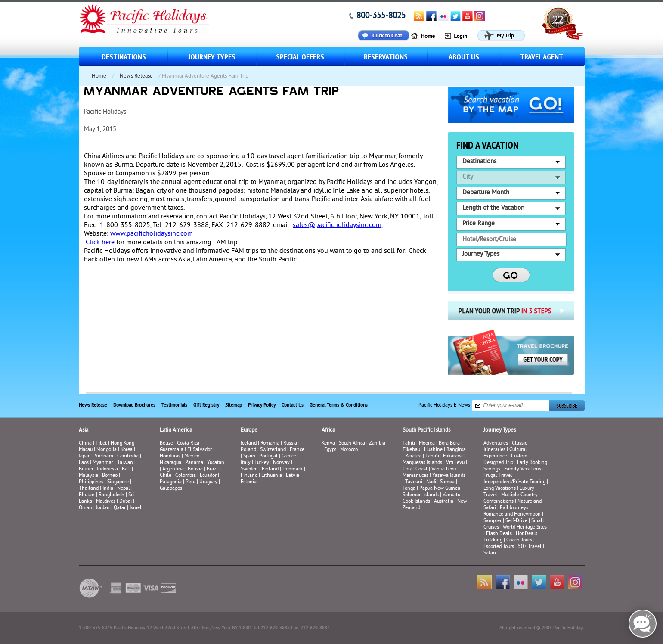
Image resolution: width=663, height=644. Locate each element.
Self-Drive (516, 521)
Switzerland (273, 450)
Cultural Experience (505, 453)
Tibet (102, 443)
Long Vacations (500, 489)
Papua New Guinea (440, 489)
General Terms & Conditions (339, 405)
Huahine (433, 450)
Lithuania (272, 476)
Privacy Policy (262, 405)
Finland (270, 469)
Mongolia (107, 450)
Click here (99, 243)
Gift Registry (206, 405)
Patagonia (171, 482)
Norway (281, 463)
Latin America (176, 430)
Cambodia (128, 456)
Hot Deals (527, 534)
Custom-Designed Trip (506, 460)
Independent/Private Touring (514, 482)
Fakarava (453, 456)
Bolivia (195, 469)
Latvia (293, 476)
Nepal (124, 489)
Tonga (409, 489)
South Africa (352, 443)
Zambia (377, 443)
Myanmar (103, 463)
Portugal (268, 456)
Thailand (89, 489)
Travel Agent (542, 57)
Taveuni (414, 482)
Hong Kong (122, 443)
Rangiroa (456, 450)
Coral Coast (415, 469)
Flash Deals (499, 534)
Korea (127, 450)
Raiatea (413, 456)
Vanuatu (451, 495)
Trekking (493, 540)
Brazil (213, 469)
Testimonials (174, 405)
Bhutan (87, 495)
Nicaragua (170, 463)
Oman (85, 508)
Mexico (192, 456)
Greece (289, 456)
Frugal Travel (498, 476)
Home (99, 76)
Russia (290, 443)
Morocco (349, 450)
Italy (246, 463)
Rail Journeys (514, 508)
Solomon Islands (421, 495)
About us (464, 57)
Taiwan (125, 463)
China (85, 443)
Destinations (124, 57)
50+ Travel (530, 547)
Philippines (91, 482)
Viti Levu (455, 463)
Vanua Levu (444, 469)
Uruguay (208, 482)
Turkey (262, 463)
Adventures (496, 443)
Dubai (125, 502)
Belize (166, 443)
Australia (444, 502)
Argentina (173, 469)
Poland (248, 450)
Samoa (447, 482)
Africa (328, 430)
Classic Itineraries (505, 447)
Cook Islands (416, 502)
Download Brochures (134, 405)
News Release (136, 76)
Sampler (493, 521)
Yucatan (216, 463)
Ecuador (208, 476)
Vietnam (104, 456)
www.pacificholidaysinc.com (152, 234)
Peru (191, 482)
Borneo (110, 476)
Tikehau (411, 450)
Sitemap (234, 405)
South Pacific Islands (426, 430)
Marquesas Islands (422, 463)
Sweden (249, 469)
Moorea (427, 443)
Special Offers (300, 57)
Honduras (170, 456)
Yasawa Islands (449, 476)
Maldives (106, 502)
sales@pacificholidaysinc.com (337, 225)
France (297, 450)
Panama (194, 463)
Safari (490, 553)
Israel (136, 508)
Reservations (386, 57)
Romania (270, 443)
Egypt (330, 450)
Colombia (186, 476)
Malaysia (88, 476)
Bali (126, 469)
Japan (85, 456)
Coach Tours (519, 540)
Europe (249, 430)
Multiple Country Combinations (511, 498)
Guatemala (172, 450)
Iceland (249, 443)
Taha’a (432, 456)
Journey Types (212, 57)
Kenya (328, 443)
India (108, 489)
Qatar (120, 508)
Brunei (86, 469)
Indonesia (107, 469)
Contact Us (293, 405)
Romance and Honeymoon (512, 515)
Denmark (293, 469)
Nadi (431, 482)
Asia (84, 430)
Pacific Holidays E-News (444, 406)
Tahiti (409, 443)
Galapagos (171, 489)
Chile (166, 476)
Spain (249, 456)
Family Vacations (523, 469)
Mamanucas (415, 476)
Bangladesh (112, 495)
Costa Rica (188, 443)
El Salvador (200, 450)
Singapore (118, 482)
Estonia (249, 482)
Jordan (103, 508)
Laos (84, 463)
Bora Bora (449, 443)
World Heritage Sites (525, 527)
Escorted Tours (499, 547)
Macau (86, 450)
